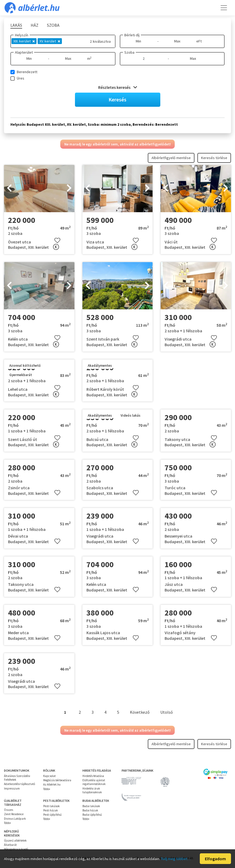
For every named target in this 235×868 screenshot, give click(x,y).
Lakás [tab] (16, 25)
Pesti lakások (51, 806)
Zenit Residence (14, 814)
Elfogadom (215, 859)
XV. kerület (50, 41)
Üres (21, 78)
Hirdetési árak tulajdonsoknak (92, 790)
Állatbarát (10, 845)
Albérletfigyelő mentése (171, 158)
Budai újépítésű (92, 815)
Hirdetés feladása (93, 776)
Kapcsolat (49, 776)
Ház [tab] (35, 25)
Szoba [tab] (53, 25)
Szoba (129, 52)
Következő (140, 712)
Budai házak (90, 810)
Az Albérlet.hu (52, 784)
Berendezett (27, 72)
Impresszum (12, 788)
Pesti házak (51, 810)
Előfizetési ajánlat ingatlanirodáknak (94, 782)
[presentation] (9, 188)
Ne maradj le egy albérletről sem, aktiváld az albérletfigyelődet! (118, 144)
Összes (9, 810)
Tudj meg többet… (176, 859)
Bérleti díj (132, 35)
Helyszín (22, 35)
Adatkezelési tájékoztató (19, 784)
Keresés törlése (214, 158)
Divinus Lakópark (15, 819)
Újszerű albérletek (15, 841)
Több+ (47, 789)
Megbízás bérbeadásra (57, 780)
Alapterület (24, 52)
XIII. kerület (24, 41)
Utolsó (167, 712)
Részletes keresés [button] (118, 87)
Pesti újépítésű (52, 815)
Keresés (118, 99)
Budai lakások (91, 806)
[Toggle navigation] (224, 8)
